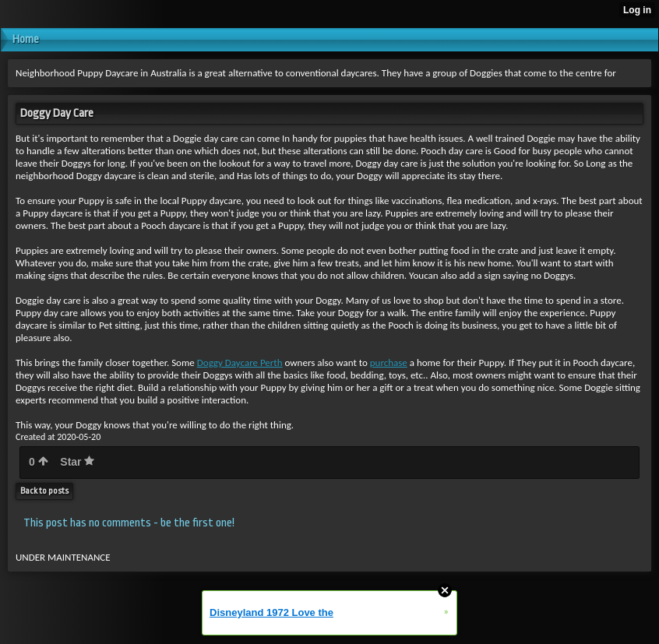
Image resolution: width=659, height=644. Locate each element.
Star (77, 462)
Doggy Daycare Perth (240, 362)
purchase (389, 362)
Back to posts (44, 491)
